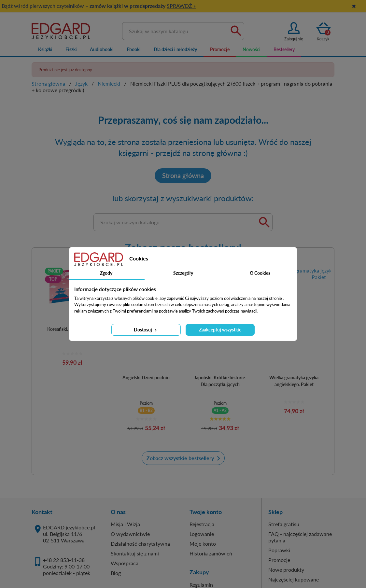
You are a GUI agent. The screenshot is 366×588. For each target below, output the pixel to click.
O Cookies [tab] (260, 273)
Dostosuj (146, 330)
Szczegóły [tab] (183, 273)
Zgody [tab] (106, 273)
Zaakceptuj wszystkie (220, 330)
